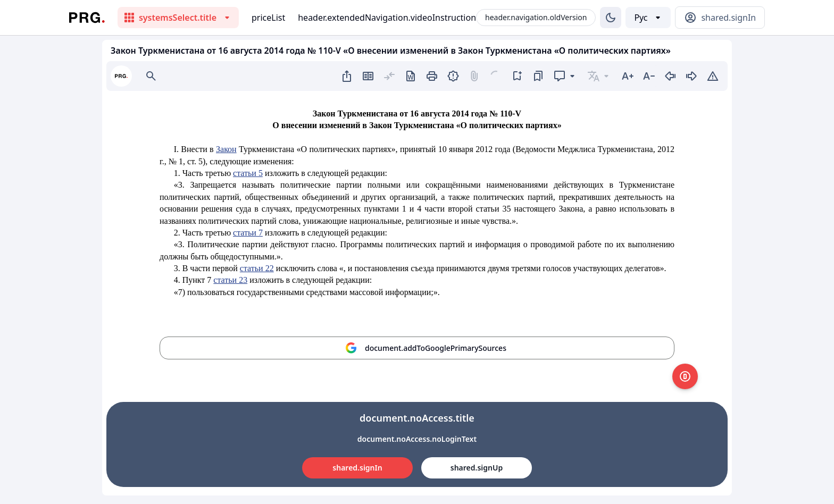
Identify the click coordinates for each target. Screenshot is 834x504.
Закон (226, 149)
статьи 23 (230, 280)
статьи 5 (248, 173)
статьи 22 (257, 268)
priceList (268, 18)
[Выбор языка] (648, 18)
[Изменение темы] (611, 18)
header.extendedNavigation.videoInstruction (387, 18)
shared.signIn (357, 468)
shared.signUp (477, 468)
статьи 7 (248, 233)
